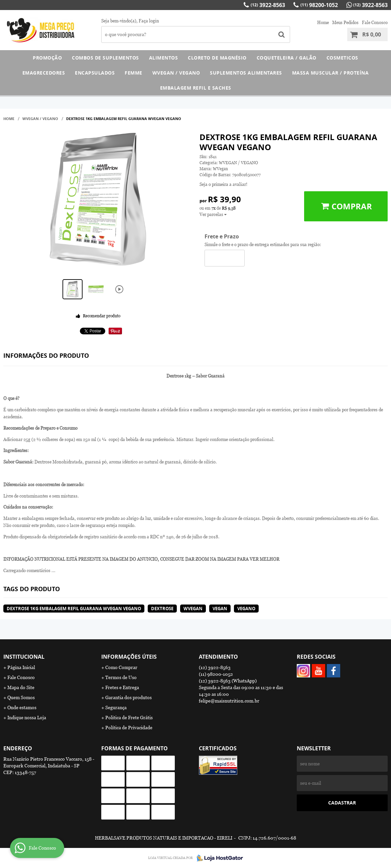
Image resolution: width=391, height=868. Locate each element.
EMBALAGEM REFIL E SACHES (196, 88)
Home (323, 23)
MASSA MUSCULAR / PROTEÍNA (331, 73)
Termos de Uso (121, 677)
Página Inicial (21, 667)
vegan (220, 609)
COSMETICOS (342, 58)
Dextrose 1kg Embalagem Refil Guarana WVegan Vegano (74, 609)
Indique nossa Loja (27, 718)
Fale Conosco (375, 23)
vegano (246, 609)
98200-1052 (319, 5)
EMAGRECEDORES (44, 73)
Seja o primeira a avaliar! (223, 184)
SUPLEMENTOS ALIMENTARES (246, 73)
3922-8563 (268, 5)
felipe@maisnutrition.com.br (229, 701)
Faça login (149, 21)
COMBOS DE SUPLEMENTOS (105, 58)
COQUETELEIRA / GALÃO (287, 58)
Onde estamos (22, 708)
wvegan (193, 609)
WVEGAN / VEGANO (176, 73)
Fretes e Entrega (122, 687)
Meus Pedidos (345, 23)
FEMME (134, 73)
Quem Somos (21, 697)
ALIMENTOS (164, 58)
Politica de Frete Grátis (129, 718)
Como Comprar (121, 667)
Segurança (116, 708)
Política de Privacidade (129, 728)
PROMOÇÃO (47, 58)
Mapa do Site (21, 687)
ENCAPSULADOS (95, 73)
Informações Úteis (129, 657)
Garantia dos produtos (128, 697)
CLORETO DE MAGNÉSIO (217, 58)
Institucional (24, 657)
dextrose (162, 609)
